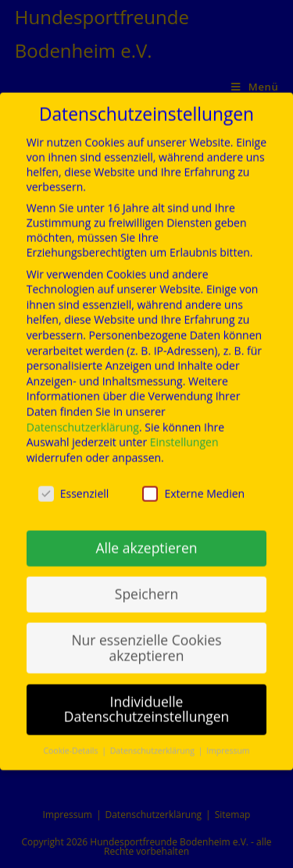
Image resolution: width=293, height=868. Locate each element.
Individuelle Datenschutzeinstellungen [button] (147, 698)
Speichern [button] (146, 583)
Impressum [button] (228, 740)
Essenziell (74, 482)
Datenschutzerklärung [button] (154, 740)
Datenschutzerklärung (83, 416)
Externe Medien (193, 482)
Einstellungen (184, 431)
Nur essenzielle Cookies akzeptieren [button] (146, 637)
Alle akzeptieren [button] (146, 537)
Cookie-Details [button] (71, 740)
